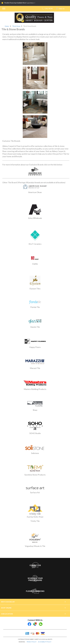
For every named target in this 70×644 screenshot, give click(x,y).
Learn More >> (31, 3)
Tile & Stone (16, 26)
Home (7, 26)
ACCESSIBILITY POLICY (45, 642)
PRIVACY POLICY (32, 642)
